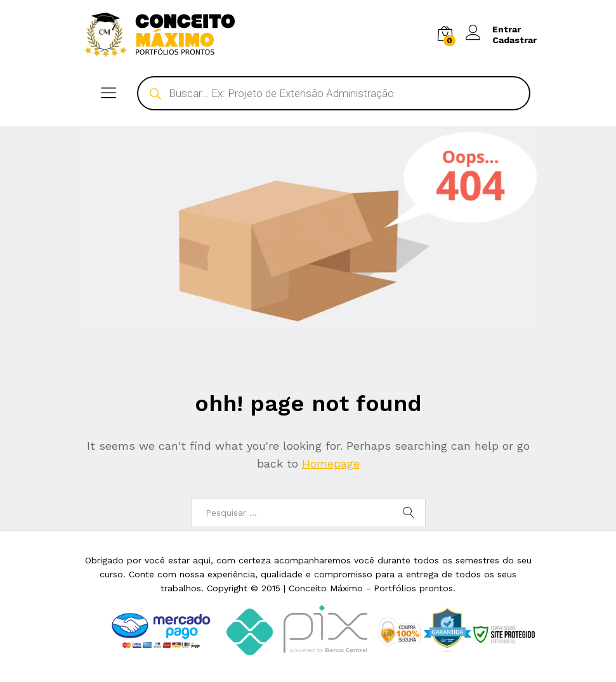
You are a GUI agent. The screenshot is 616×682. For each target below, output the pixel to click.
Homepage (331, 463)
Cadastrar (514, 40)
